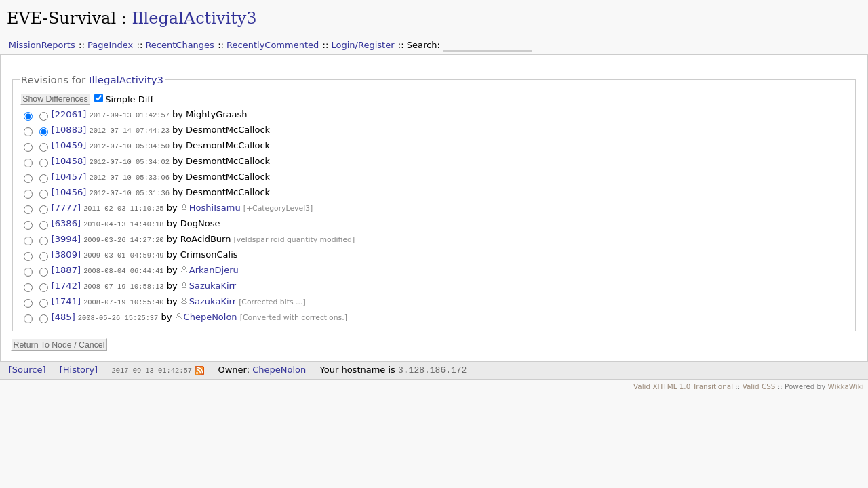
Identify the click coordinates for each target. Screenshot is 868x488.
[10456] (69, 189)
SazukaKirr (213, 280)
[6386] (66, 219)
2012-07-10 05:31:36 (129, 189)
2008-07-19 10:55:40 (123, 295)
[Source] (27, 363)
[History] (79, 363)
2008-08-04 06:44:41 (123, 265)
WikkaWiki (846, 380)
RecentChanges (179, 45)
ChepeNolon (211, 310)
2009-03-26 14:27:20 (123, 235)
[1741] (66, 294)
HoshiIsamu (215, 204)
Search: (425, 45)
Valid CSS (759, 380)
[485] (63, 310)
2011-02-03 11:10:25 (123, 204)
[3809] (66, 250)
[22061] (69, 114)
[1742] (66, 280)
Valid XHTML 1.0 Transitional (683, 380)
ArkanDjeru (214, 265)
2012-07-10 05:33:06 (129, 174)
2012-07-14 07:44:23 (129, 129)
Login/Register (363, 45)
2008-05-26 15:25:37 (118, 310)
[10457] (69, 174)
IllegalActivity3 (194, 18)
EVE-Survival (61, 18)
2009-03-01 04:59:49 (123, 250)
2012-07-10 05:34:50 (129, 144)
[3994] (66, 234)
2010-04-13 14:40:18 (123, 220)
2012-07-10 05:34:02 (129, 159)
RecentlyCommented (273, 45)
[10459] (69, 144)
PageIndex (110, 45)
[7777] (66, 204)
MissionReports (42, 45)
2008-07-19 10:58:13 (123, 280)
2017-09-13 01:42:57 (129, 115)
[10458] (69, 159)
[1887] (66, 265)
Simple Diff (129, 99)
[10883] (69, 129)
